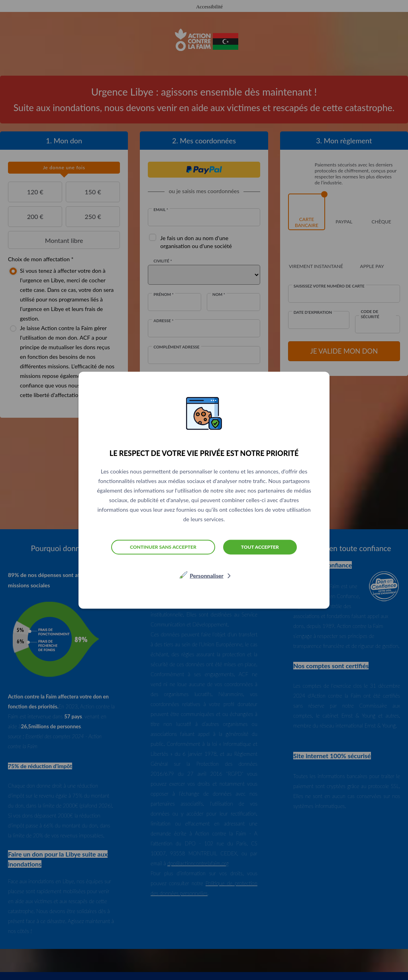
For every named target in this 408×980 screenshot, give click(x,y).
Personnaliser (207, 575)
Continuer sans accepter (163, 547)
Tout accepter (260, 547)
